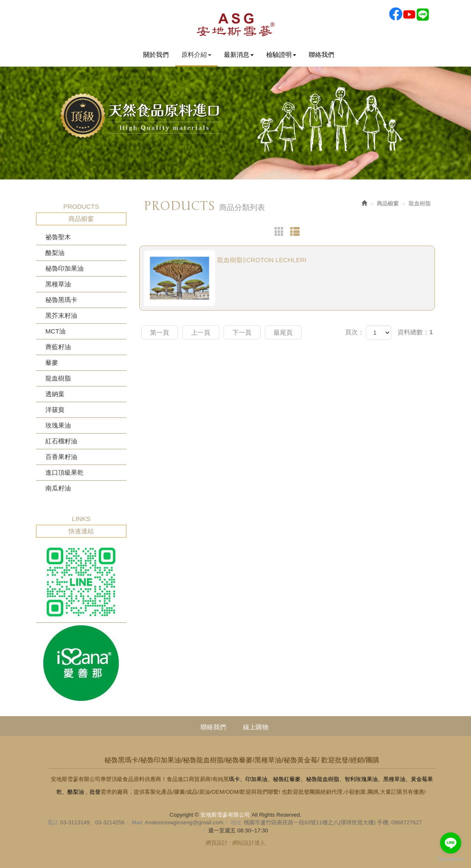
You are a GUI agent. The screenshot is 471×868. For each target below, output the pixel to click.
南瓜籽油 (58, 488)
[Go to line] (451, 843)
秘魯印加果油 (64, 268)
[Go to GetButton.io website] (451, 859)
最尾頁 (283, 332)
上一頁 (201, 332)
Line (423, 14)
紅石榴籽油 (61, 441)
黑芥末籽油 (61, 315)
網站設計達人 (249, 843)
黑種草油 (58, 284)
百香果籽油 (61, 457)
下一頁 (242, 332)
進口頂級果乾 (64, 472)
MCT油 (56, 331)
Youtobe (409, 14)
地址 (236, 822)
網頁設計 (217, 843)
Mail (137, 822)
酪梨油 (55, 253)
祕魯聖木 (58, 237)
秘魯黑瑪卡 (61, 300)
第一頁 (160, 332)
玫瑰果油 (58, 425)
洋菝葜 (55, 410)
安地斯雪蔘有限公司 (235, 24)
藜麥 (52, 363)
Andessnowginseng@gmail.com (184, 822)
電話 (53, 822)
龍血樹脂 (58, 378)
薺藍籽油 (58, 347)
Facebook (395, 14)
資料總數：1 (415, 332)
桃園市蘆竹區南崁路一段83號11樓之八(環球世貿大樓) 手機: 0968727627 (333, 822)
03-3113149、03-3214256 (93, 822)
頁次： (355, 332)
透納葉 (55, 394)
